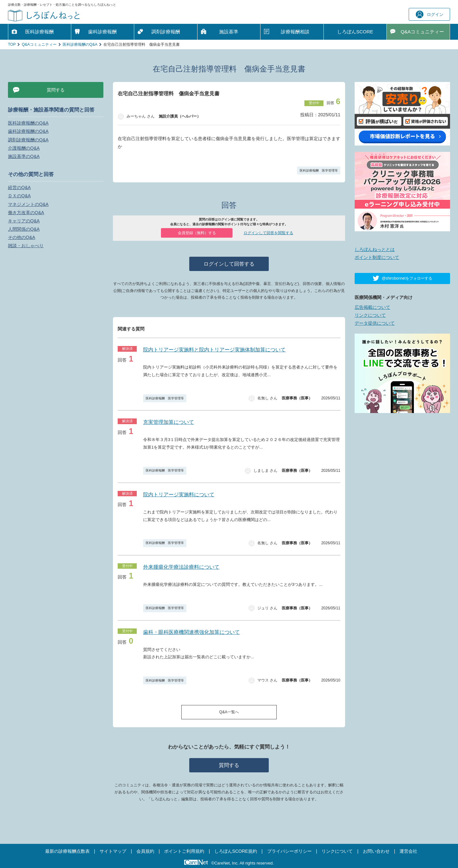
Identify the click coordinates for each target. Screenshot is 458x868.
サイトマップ (113, 851)
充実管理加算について (169, 422)
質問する (229, 765)
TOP (12, 44)
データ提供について (375, 323)
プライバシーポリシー (289, 851)
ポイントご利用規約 (184, 851)
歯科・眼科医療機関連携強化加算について (191, 632)
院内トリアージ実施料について (179, 495)
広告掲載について (372, 307)
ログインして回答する (229, 264)
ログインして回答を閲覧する (268, 233)
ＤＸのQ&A (19, 196)
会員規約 (145, 851)
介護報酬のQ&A (24, 148)
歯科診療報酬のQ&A (28, 131)
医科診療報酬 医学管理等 (319, 170)
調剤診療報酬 (166, 32)
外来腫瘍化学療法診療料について (181, 567)
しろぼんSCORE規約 (236, 851)
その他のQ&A (22, 237)
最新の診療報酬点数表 (67, 851)
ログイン (430, 14)
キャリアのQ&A (24, 221)
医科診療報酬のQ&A (80, 44)
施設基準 (229, 32)
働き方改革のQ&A (26, 213)
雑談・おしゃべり (26, 246)
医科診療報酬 (39, 32)
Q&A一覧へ (229, 712)
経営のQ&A (19, 187)
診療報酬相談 (295, 32)
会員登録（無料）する (197, 233)
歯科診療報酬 (102, 32)
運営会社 (408, 851)
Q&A (423, 32)
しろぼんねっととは (375, 249)
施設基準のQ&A (24, 156)
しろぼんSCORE (355, 32)
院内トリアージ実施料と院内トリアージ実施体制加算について (214, 350)
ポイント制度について (377, 257)
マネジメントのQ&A (28, 204)
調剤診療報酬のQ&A (28, 140)
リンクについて (370, 315)
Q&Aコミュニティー (39, 44)
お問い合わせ (376, 851)
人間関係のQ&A (24, 229)
